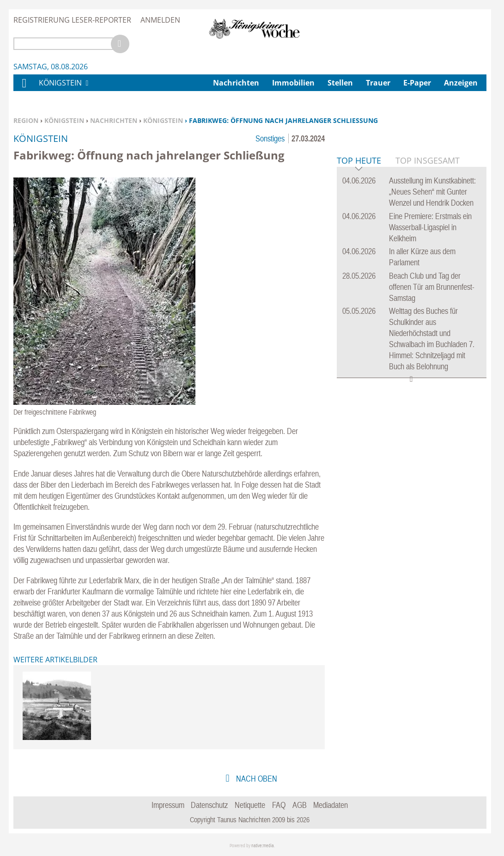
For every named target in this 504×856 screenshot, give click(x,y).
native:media (263, 846)
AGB (300, 805)
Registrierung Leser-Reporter (72, 20)
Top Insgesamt (428, 302)
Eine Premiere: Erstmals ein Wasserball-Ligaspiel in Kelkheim (430, 369)
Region (26, 120)
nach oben (256, 779)
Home (24, 89)
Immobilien (293, 83)
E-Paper (417, 83)
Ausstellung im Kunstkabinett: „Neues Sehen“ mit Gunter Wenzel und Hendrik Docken (432, 333)
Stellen (340, 83)
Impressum (168, 805)
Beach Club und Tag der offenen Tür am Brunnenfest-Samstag (432, 428)
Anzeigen (461, 83)
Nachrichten (114, 120)
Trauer (378, 83)
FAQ (279, 805)
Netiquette (250, 805)
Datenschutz (209, 805)
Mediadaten (331, 805)
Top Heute (359, 303)
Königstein (64, 120)
